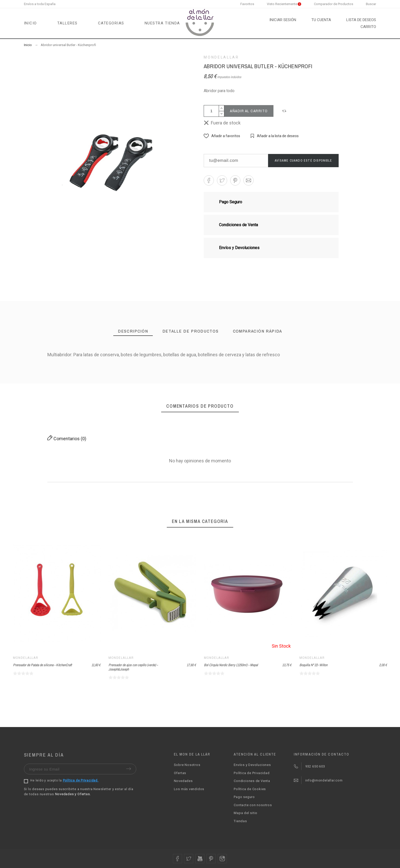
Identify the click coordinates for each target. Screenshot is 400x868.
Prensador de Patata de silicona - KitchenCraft (42, 665)
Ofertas (180, 773)
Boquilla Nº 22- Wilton (313, 665)
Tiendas (240, 821)
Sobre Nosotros (187, 765)
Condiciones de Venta (252, 781)
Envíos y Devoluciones (252, 765)
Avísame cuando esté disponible (303, 161)
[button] (285, 111)
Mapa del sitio (246, 813)
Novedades (183, 781)
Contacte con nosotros (253, 805)
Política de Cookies (250, 789)
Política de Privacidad (252, 773)
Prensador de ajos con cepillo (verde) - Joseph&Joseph (133, 667)
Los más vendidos (189, 789)
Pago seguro (244, 797)
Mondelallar (221, 57)
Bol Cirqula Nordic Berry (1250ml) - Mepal (231, 665)
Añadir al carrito (249, 111)
